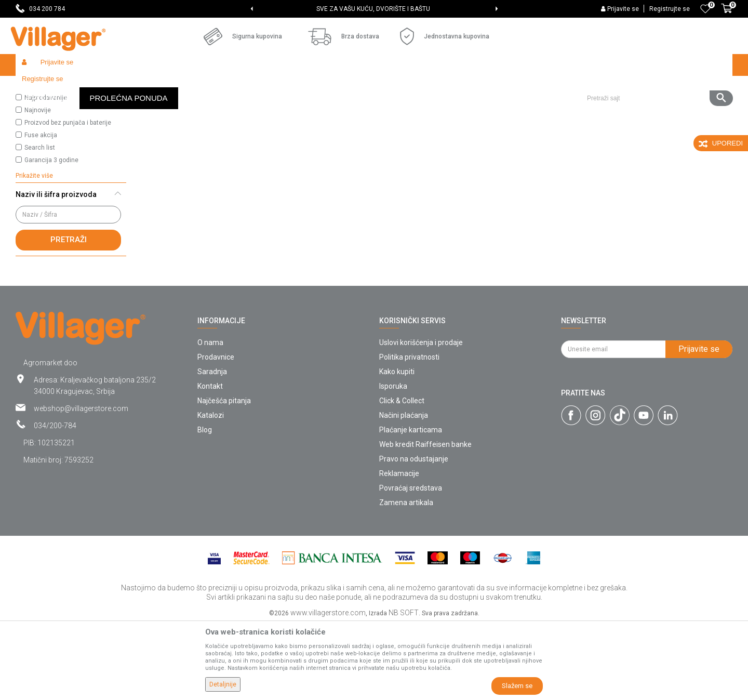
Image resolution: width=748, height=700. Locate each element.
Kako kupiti (397, 447)
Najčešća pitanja (224, 477)
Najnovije (38, 186)
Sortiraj (494, 107)
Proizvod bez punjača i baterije (68, 199)
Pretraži (69, 315)
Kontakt (210, 462)
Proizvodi (77, 87)
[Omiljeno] (705, 9)
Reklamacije (399, 549)
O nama (210, 418)
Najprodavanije (46, 174)
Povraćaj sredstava (411, 564)
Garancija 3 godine (51, 236)
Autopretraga (445, 107)
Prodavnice (216, 433)
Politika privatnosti (409, 433)
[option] (374, 9)
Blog (205, 506)
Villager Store (36, 87)
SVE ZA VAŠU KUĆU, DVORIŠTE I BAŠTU (373, 9)
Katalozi (211, 491)
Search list (40, 223)
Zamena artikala (406, 578)
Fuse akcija (41, 211)
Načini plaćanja (404, 491)
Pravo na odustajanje (414, 535)
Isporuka (393, 462)
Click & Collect (402, 477)
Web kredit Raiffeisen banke (425, 520)
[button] (656, 65)
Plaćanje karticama (411, 506)
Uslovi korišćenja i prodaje (421, 418)
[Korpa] (727, 14)
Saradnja (212, 447)
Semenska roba (123, 87)
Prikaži (594, 107)
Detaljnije (223, 684)
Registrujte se (670, 9)
